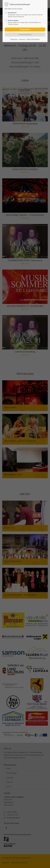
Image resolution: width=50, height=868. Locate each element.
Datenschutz (14, 39)
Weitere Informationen (33, 39)
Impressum (22, 39)
